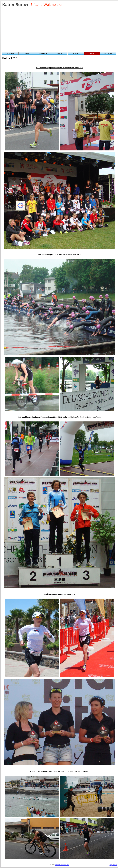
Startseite (10, 53)
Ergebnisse (43, 53)
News (27, 53)
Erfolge (59, 53)
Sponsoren (108, 53)
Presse (76, 53)
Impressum (113, 865)
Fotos (92, 53)
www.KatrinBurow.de (62, 865)
